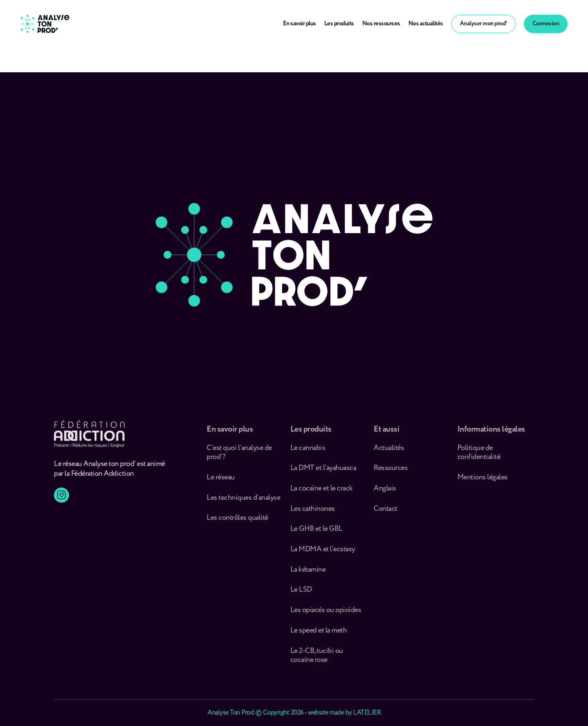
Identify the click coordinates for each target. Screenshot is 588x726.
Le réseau (221, 480)
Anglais (385, 491)
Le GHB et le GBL (316, 531)
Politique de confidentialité (479, 455)
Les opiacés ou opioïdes (326, 612)
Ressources (391, 470)
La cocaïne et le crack (322, 491)
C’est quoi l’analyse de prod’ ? (239, 455)
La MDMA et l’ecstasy (323, 551)
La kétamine (308, 572)
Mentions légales (482, 480)
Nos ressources (381, 24)
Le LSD (301, 592)
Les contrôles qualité (237, 520)
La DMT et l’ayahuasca (323, 470)
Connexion (546, 24)
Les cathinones (313, 511)
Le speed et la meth (319, 633)
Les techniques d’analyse (245, 500)
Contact (385, 511)
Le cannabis (308, 450)
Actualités (389, 450)
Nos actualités (426, 24)
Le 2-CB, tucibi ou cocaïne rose (317, 658)
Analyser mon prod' (483, 24)
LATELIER (367, 713)
